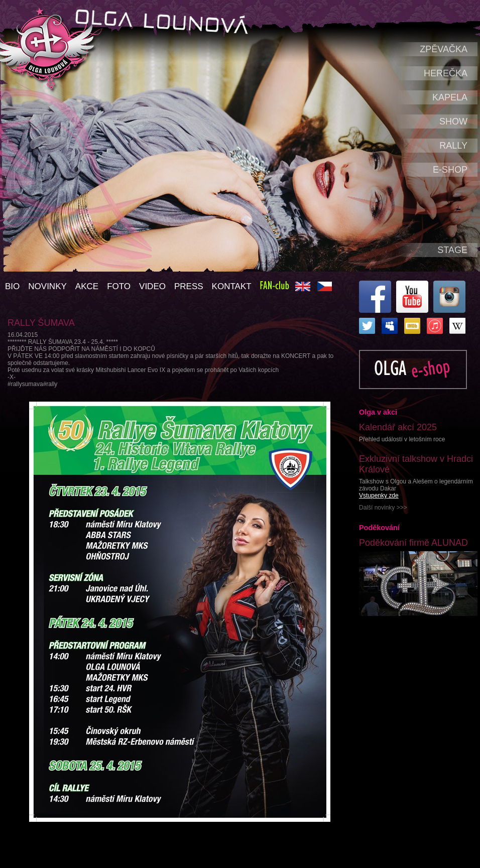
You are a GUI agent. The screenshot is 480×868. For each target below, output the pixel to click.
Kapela (450, 97)
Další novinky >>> (383, 508)
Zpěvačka (444, 49)
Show (453, 121)
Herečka (446, 73)
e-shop (450, 170)
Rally (453, 146)
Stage (452, 250)
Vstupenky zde (379, 495)
